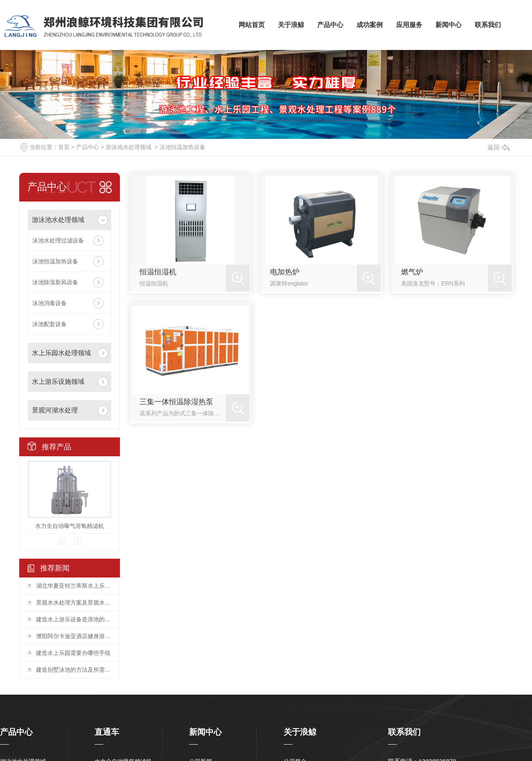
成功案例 (370, 25)
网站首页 (252, 25)
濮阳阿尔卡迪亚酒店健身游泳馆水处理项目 (74, 636)
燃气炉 (412, 272)
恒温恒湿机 (158, 272)
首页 (64, 147)
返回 (498, 147)
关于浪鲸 (291, 25)
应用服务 (409, 25)
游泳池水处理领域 (128, 147)
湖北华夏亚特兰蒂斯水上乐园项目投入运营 (74, 586)
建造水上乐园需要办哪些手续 (73, 653)
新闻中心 (449, 25)
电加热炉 (285, 272)
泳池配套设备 (50, 324)
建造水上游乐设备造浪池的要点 (74, 619)
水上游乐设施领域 (58, 382)
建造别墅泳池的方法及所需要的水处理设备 (74, 670)
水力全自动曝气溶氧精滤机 (70, 526)
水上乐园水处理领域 (61, 353)
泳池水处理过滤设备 (58, 240)
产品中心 (330, 25)
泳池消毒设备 (50, 303)
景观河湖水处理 (55, 410)
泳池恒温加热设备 (183, 147)
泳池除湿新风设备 (55, 282)
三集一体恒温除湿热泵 (176, 402)
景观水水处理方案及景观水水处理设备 (74, 602)
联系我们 (488, 25)
